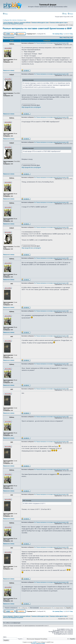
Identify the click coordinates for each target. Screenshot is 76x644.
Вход (5, 14)
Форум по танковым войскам (22, 23)
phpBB (34, 642)
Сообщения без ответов (10, 20)
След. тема (70, 38)
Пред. (61, 34)
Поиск (70, 14)
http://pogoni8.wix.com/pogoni (31, 107)
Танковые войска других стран (40, 23)
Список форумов (8, 23)
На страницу (56, 34)
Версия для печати (9, 38)
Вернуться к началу (9, 70)
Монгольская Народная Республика (13, 24)
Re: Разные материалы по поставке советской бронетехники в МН (51, 43)
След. (71, 34)
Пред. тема (63, 38)
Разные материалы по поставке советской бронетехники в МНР (37, 28)
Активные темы (22, 20)
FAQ (64, 14)
